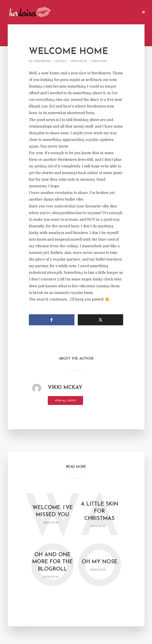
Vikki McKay (42, 61)
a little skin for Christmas (100, 511)
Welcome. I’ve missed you (53, 511)
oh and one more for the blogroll (52, 562)
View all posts (65, 401)
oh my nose (100, 562)
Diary (63, 61)
